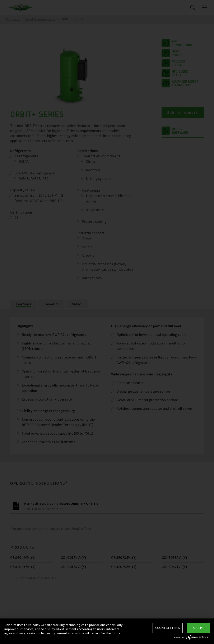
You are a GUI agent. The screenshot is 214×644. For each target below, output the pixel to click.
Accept (198, 628)
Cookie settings (168, 628)
